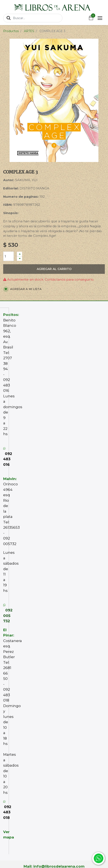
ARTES (29, 31)
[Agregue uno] (20, 254)
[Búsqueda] (9, 18)
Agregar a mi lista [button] (22, 289)
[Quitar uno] (20, 259)
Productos (11, 31)
